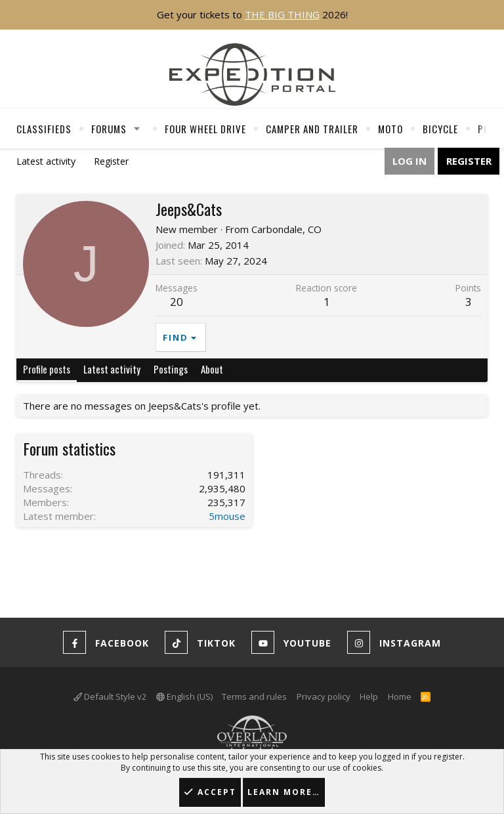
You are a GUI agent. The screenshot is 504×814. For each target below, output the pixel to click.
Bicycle (440, 129)
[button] (137, 129)
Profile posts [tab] (47, 369)
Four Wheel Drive (205, 129)
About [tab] (212, 369)
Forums (109, 129)
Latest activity (46, 161)
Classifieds (44, 129)
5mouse (227, 516)
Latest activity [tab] (112, 369)
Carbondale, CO (286, 229)
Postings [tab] (171, 369)
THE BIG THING (282, 14)
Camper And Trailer (312, 129)
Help (369, 696)
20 (177, 302)
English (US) (184, 696)
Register (111, 161)
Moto (390, 129)
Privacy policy (324, 696)
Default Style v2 (110, 696)
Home (400, 696)
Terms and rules (254, 696)
